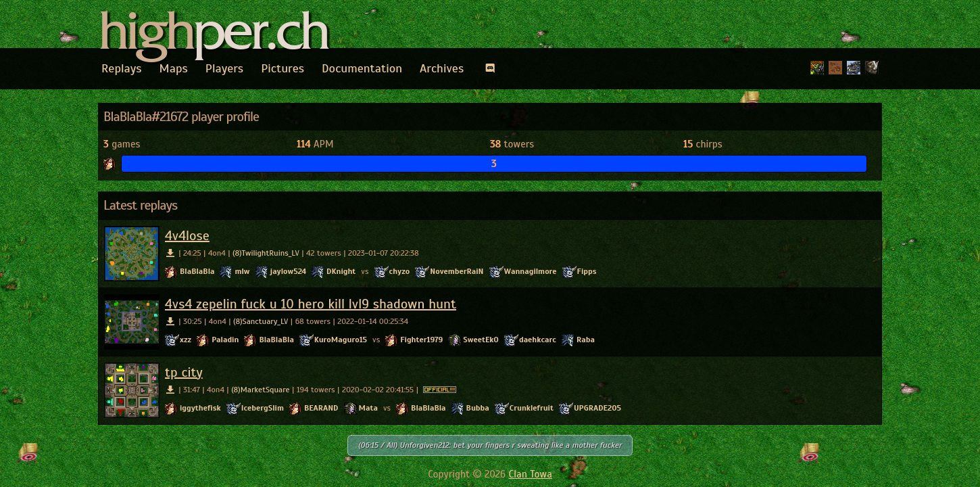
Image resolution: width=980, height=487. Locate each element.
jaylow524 (289, 271)
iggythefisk (200, 408)
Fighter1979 (421, 340)
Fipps (587, 271)
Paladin (225, 340)
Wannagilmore (531, 271)
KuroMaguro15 (341, 340)
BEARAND (321, 408)
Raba (586, 340)
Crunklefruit (532, 408)
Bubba (478, 408)
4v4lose (187, 236)
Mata (368, 408)
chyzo (400, 271)
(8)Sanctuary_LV (261, 321)
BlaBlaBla (197, 271)
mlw (242, 271)
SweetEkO (481, 340)
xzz (186, 340)
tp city (184, 372)
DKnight (341, 271)
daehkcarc (538, 340)
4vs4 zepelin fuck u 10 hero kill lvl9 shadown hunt (311, 304)
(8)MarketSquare (260, 390)
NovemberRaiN (457, 271)
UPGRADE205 (597, 408)
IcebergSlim (263, 408)
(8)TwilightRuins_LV (266, 253)
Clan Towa (531, 474)
